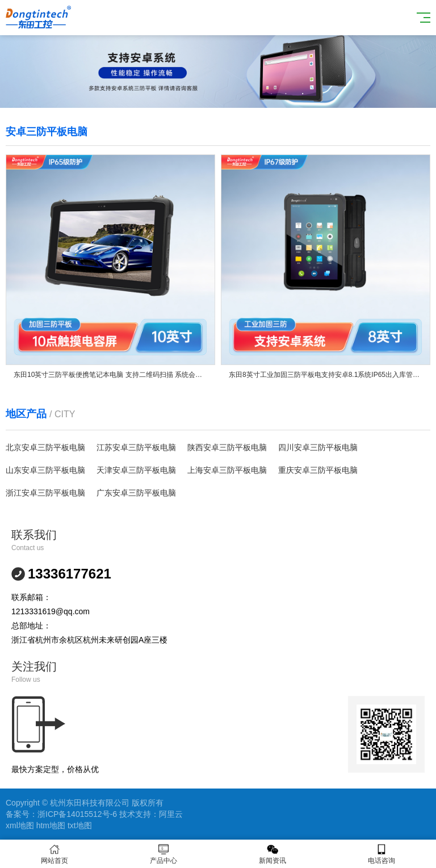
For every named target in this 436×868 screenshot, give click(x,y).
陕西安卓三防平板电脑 (227, 447)
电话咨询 (381, 854)
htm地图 (51, 825)
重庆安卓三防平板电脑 (318, 470)
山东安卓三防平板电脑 (45, 470)
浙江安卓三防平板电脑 (45, 493)
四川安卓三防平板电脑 (318, 447)
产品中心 (163, 854)
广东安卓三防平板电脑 (136, 493)
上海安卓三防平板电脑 (227, 470)
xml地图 (20, 825)
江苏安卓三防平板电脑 (136, 447)
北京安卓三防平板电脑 (45, 447)
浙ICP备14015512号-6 (77, 814)
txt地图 (80, 825)
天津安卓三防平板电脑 (136, 470)
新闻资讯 (272, 854)
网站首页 (54, 854)
